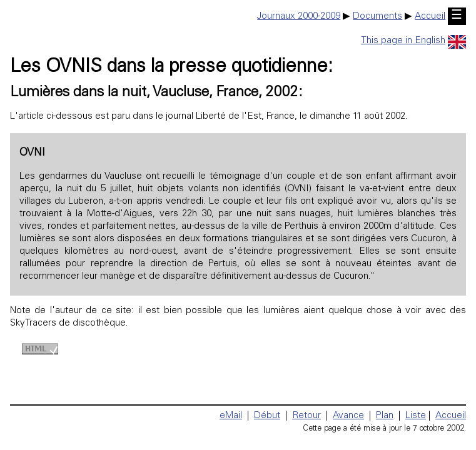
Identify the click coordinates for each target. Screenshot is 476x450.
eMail (231, 416)
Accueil (430, 17)
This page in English (413, 41)
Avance (348, 416)
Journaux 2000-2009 (299, 17)
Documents (377, 17)
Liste (416, 416)
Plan (385, 416)
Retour (306, 416)
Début (267, 416)
